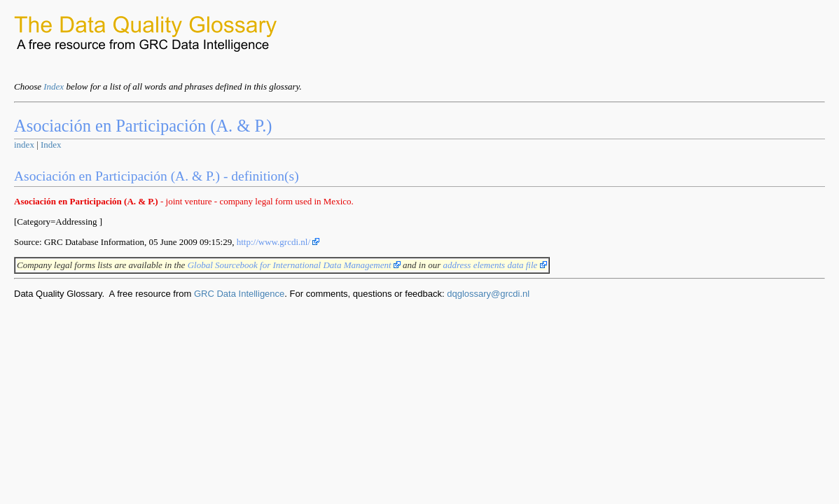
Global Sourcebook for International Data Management (294, 265)
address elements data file (494, 265)
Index (54, 86)
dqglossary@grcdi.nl (488, 294)
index (24, 145)
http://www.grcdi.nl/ (278, 242)
